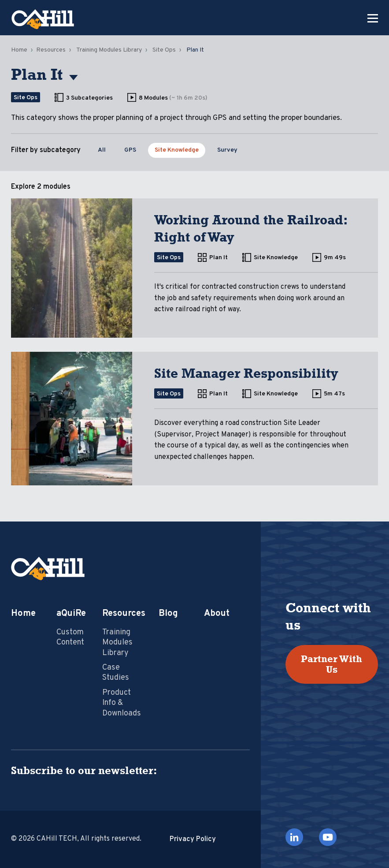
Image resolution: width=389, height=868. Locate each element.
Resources (51, 50)
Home (19, 50)
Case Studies (116, 673)
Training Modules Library (109, 50)
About (217, 614)
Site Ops (164, 50)
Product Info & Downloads (122, 703)
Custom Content (70, 637)
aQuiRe (71, 614)
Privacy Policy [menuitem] (193, 839)
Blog (168, 614)
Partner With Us (332, 664)
